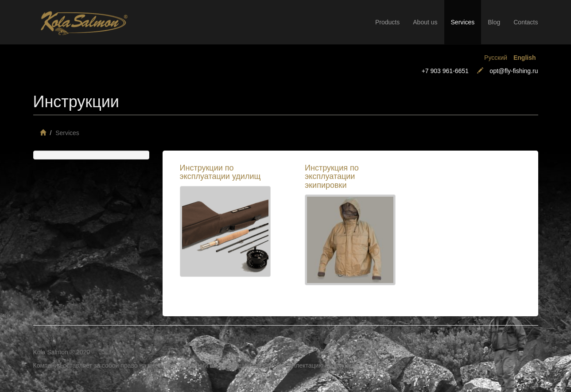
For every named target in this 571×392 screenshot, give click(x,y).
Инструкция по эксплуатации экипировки (332, 177)
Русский (496, 58)
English (525, 58)
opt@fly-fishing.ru (514, 71)
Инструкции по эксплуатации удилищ (220, 172)
